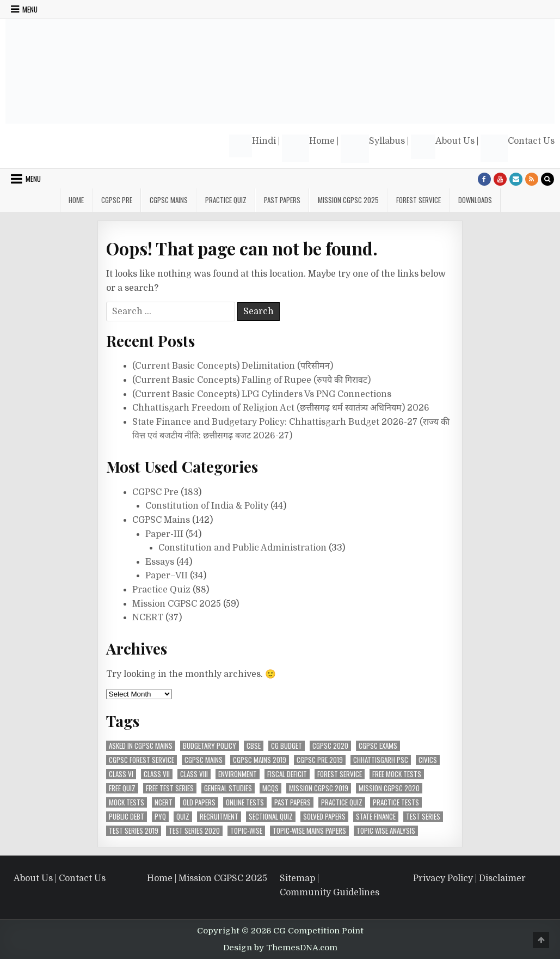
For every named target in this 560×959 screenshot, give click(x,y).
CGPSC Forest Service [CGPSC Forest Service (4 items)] (141, 760)
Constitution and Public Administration (242, 548)
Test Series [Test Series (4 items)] (423, 817)
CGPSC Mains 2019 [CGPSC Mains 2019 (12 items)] (260, 760)
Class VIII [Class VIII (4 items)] (194, 774)
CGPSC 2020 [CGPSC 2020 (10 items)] (330, 746)
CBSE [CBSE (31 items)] (254, 746)
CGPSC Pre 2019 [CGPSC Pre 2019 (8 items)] (320, 760)
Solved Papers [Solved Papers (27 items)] (324, 817)
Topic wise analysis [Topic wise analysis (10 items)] (386, 831)
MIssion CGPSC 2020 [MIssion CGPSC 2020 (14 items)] (389, 788)
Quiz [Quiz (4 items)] (183, 817)
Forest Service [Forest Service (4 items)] (340, 774)
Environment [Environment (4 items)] (238, 774)
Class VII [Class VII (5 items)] (157, 774)
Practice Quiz (226, 200)
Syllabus (373, 149)
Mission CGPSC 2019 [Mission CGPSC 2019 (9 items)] (319, 788)
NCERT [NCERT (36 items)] (164, 802)
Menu (30, 9)
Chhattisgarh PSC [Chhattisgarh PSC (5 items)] (381, 760)
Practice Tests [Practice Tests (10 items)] (396, 802)
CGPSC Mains (169, 200)
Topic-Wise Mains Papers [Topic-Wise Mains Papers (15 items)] (309, 831)
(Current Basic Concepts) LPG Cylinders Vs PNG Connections (262, 394)
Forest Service (419, 200)
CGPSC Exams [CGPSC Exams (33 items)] (378, 746)
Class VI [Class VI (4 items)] (121, 774)
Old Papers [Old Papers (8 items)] (199, 802)
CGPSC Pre (117, 200)
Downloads (475, 200)
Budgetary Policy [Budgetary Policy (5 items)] (210, 746)
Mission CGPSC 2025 (348, 200)
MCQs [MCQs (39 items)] (270, 788)
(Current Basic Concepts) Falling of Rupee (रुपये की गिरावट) (251, 380)
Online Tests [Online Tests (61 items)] (245, 802)
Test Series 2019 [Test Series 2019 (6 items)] (134, 831)
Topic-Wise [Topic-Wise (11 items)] (246, 831)
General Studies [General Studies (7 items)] (228, 788)
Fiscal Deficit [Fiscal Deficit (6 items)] (287, 774)
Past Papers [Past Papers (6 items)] (293, 802)
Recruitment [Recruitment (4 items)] (219, 817)
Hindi (253, 146)
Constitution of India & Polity (207, 506)
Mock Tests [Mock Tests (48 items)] (127, 802)
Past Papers (282, 200)
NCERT (148, 618)
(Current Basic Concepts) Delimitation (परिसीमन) (233, 366)
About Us (443, 147)
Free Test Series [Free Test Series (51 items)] (170, 788)
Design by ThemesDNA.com (280, 948)
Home (308, 148)
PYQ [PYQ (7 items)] (160, 817)
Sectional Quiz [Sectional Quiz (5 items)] (271, 817)
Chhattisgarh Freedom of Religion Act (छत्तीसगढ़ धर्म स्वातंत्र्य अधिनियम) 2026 (281, 408)
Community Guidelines (330, 893)
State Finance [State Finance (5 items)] (376, 817)
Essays (160, 562)
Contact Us (518, 148)
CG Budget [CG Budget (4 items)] (287, 746)
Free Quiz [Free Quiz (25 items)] (122, 788)
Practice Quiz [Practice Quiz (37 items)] (342, 802)
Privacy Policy (443, 878)
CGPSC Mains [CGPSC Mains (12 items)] (204, 760)
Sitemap (297, 878)
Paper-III (164, 534)
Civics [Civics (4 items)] (428, 760)
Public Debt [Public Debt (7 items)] (127, 817)
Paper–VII (167, 576)
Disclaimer (502, 878)
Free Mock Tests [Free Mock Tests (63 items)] (397, 774)
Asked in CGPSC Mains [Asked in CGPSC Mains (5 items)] (141, 746)
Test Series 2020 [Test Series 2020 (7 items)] (194, 831)
